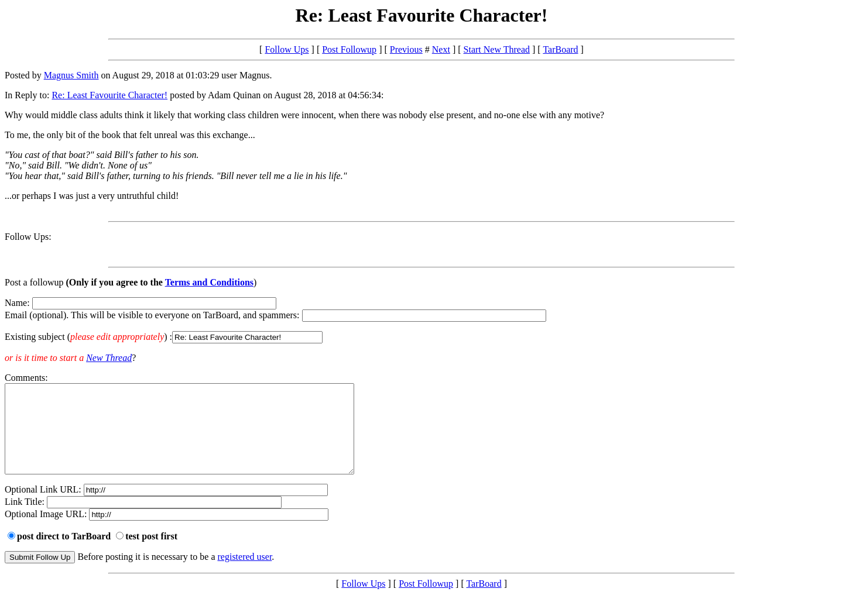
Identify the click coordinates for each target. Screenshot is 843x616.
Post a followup (34, 282)
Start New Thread (497, 49)
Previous (406, 49)
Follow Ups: (28, 237)
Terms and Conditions (209, 282)
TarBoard (560, 49)
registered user (245, 574)
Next (441, 49)
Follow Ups (287, 49)
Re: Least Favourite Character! (109, 95)
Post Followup (349, 49)
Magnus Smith (71, 75)
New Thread (109, 358)
